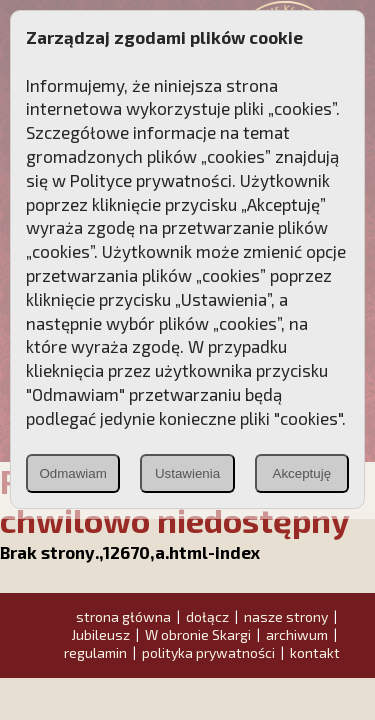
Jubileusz (100, 634)
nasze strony (286, 616)
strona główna (123, 616)
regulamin (95, 652)
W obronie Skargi (198, 634)
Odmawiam (72, 473)
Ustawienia (187, 473)
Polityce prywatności (151, 180)
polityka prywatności (208, 652)
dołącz (207, 616)
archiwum (297, 634)
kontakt (315, 652)
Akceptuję (302, 473)
